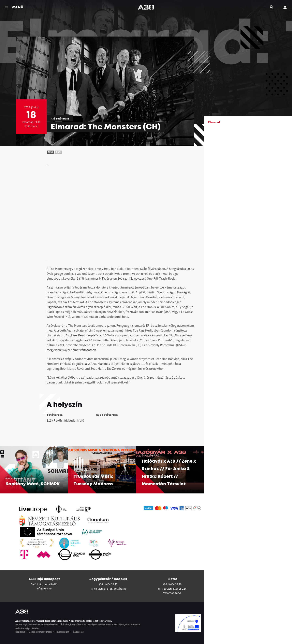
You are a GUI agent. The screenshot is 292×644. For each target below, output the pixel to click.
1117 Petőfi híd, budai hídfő (65, 420)
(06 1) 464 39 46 (172, 584)
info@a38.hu (44, 588)
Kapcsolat (78, 632)
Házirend (20, 632)
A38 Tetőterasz (60, 118)
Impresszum (62, 632)
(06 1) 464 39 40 (108, 584)
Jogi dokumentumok (40, 632)
